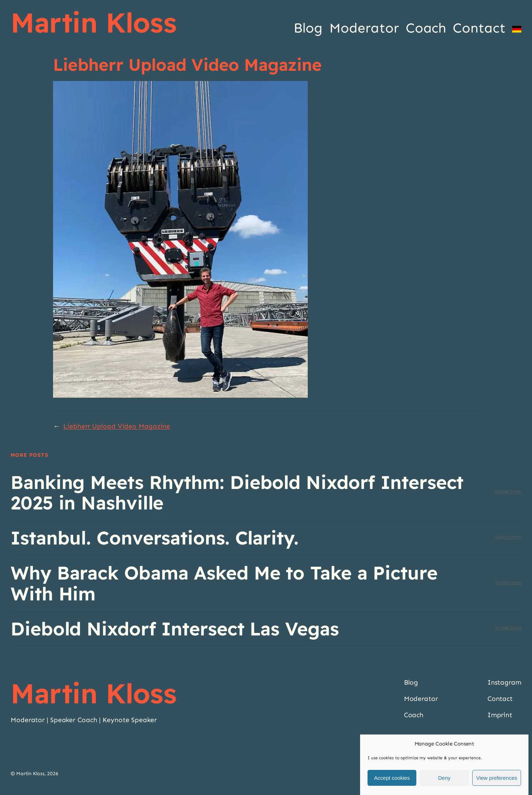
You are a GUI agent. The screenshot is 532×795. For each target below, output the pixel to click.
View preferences (497, 778)
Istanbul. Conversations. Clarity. (155, 538)
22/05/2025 (508, 583)
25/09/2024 (508, 629)
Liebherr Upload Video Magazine (117, 426)
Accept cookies (392, 778)
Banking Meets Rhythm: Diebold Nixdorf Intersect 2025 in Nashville (237, 492)
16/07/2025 (508, 538)
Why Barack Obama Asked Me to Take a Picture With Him (224, 583)
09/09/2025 (508, 492)
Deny (444, 778)
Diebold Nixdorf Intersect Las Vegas (175, 629)
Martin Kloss (94, 22)
